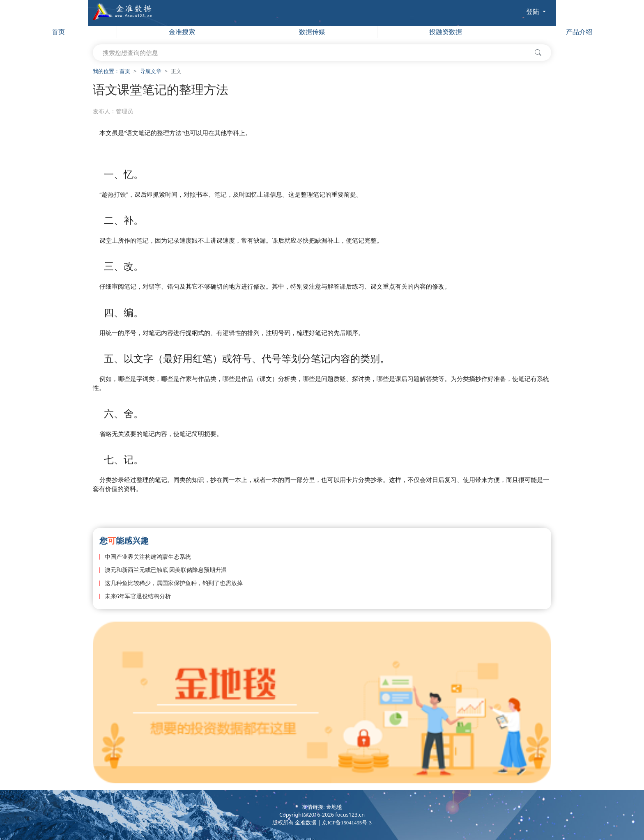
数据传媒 (312, 32)
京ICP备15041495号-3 (347, 823)
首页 (58, 32)
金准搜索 (182, 32)
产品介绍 (579, 32)
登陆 (534, 11)
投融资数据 (446, 32)
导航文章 (151, 71)
